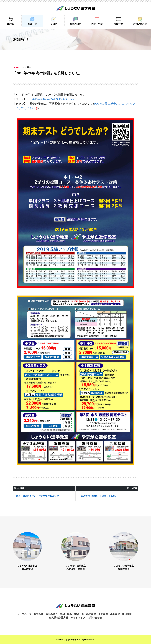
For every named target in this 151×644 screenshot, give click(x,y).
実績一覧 (119, 21)
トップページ (24, 614)
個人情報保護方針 (59, 618)
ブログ (54, 21)
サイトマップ (78, 618)
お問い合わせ (140, 21)
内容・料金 (97, 21)
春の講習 (91, 614)
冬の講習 (115, 614)
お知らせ (32, 21)
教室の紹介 (75, 21)
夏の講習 (103, 614)
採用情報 (127, 614)
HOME (11, 21)
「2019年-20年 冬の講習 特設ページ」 (52, 99)
